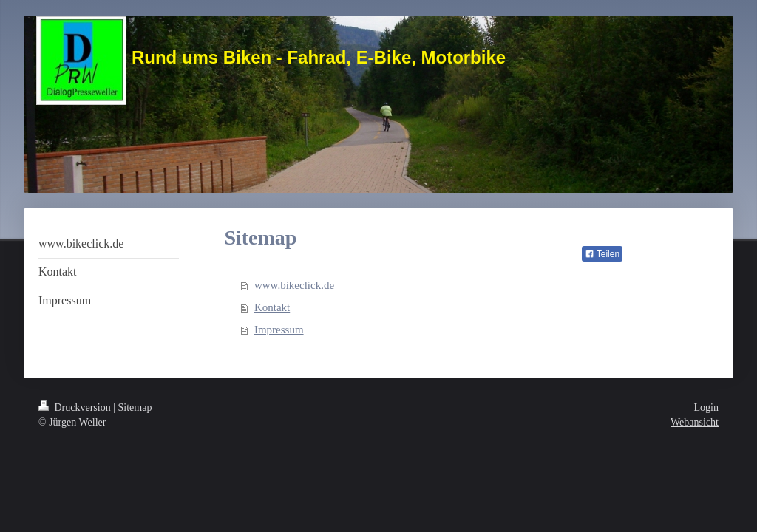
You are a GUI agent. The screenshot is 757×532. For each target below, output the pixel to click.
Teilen (602, 254)
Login (706, 407)
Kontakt (272, 307)
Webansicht (695, 422)
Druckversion (76, 407)
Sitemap (135, 407)
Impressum (279, 330)
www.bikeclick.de (294, 285)
